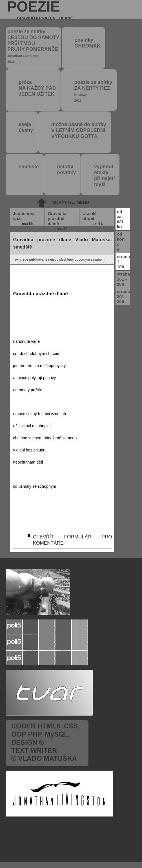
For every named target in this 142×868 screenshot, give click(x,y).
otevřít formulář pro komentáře (73, 540)
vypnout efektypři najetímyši (104, 175)
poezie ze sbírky (33, 46)
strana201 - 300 (123, 297)
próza (37, 88)
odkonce (121, 242)
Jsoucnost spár (24, 219)
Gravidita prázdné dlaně (58, 219)
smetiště (29, 167)
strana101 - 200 (123, 279)
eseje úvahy (26, 127)
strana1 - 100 (123, 262)
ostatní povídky (66, 170)
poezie (40, 10)
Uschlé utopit (93, 219)
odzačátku (120, 219)
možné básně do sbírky (79, 130)
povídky (88, 43)
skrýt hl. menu (71, 202)
